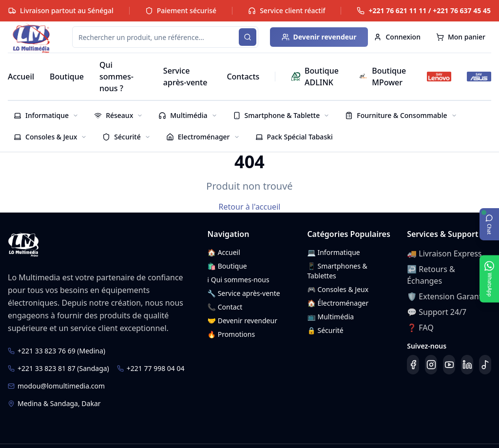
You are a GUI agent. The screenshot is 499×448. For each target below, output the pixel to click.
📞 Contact (225, 307)
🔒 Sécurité (325, 330)
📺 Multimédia (330, 317)
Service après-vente (185, 77)
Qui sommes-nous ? (116, 77)
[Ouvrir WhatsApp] (489, 279)
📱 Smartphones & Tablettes (337, 271)
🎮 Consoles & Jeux (338, 289)
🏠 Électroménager (338, 303)
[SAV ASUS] (479, 77)
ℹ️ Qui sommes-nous (239, 280)
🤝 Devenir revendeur (242, 321)
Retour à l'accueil (250, 207)
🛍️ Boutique (227, 266)
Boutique (67, 77)
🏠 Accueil (224, 252)
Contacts (243, 77)
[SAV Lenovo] (439, 77)
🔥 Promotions (231, 334)
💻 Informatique (333, 252)
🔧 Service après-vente (244, 293)
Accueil (21, 77)
